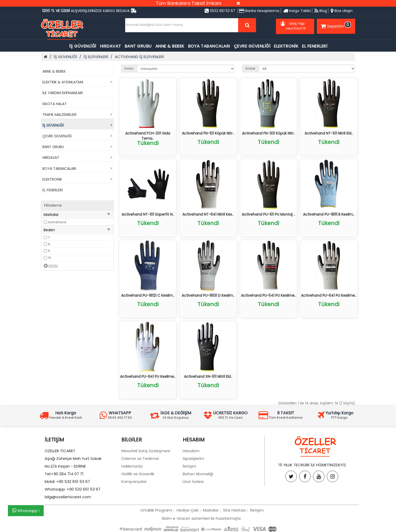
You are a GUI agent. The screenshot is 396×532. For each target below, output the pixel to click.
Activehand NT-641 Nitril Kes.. (208, 214)
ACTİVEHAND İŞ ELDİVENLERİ (139, 57)
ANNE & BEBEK (170, 46)
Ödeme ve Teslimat (140, 458)
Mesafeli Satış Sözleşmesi (146, 451)
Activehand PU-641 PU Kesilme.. (329, 295)
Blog (321, 11)
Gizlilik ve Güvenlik (138, 474)
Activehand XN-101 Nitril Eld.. (208, 376)
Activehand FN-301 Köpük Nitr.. (269, 133)
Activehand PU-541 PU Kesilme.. (269, 295)
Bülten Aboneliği (198, 474)
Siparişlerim (193, 458)
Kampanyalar (134, 481)
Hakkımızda (132, 466)
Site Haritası (234, 510)
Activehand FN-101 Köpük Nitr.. (208, 133)
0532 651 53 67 (220, 11)
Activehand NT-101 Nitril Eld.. (329, 133)
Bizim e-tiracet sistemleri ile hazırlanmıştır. (202, 518)
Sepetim (335, 25)
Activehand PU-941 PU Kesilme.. (148, 376)
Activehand (57, 222)
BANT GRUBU (138, 46)
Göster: (251, 68)
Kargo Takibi (297, 11)
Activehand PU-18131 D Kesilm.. (208, 295)
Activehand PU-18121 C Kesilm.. (148, 295)
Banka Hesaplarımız (259, 11)
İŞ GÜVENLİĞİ (83, 46)
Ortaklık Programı (156, 510)
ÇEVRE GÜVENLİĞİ (252, 46)
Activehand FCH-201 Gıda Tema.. (148, 136)
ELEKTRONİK (286, 46)
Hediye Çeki (188, 510)
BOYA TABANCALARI (209, 46)
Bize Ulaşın (342, 11)
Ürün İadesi (193, 481)
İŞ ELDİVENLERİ (96, 57)
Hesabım (191, 451)
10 (50, 258)
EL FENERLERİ (315, 46)
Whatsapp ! (26, 511)
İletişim (189, 466)
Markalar (211, 510)
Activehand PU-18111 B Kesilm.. (329, 214)
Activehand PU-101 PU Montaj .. (268, 214)
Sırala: (129, 68)
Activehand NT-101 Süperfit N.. (148, 214)
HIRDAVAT (110, 46)
